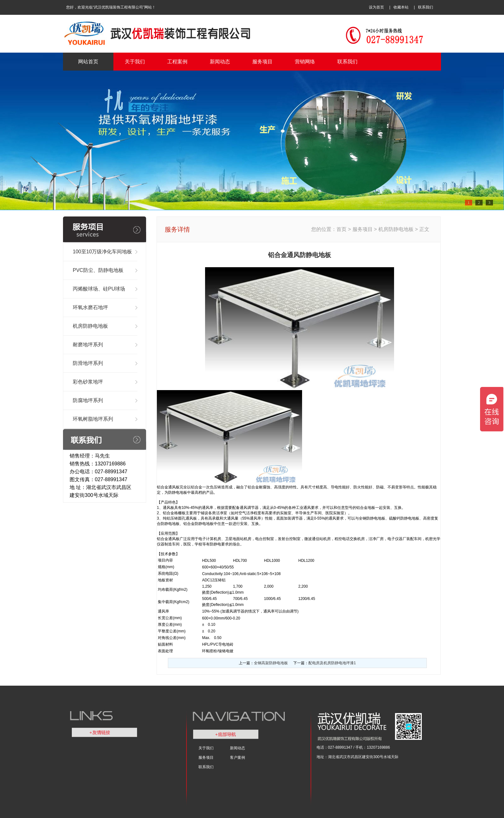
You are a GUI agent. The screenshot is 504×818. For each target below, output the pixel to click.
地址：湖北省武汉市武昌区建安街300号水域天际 (358, 757)
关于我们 (135, 62)
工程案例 (177, 62)
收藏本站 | (406, 7)
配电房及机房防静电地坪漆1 (332, 663)
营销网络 (305, 62)
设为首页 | (381, 7)
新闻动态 (220, 62)
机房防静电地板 (90, 326)
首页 (342, 229)
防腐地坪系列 (88, 400)
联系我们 (426, 7)
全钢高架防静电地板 (271, 663)
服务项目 (262, 62)
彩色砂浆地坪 (88, 382)
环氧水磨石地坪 (90, 307)
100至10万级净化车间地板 (103, 252)
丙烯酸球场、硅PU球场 (99, 289)
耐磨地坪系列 (88, 345)
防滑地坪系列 (88, 363)
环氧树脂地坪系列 (93, 419)
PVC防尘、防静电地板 (98, 270)
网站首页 (88, 62)
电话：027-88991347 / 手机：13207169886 (353, 747)
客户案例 (238, 758)
